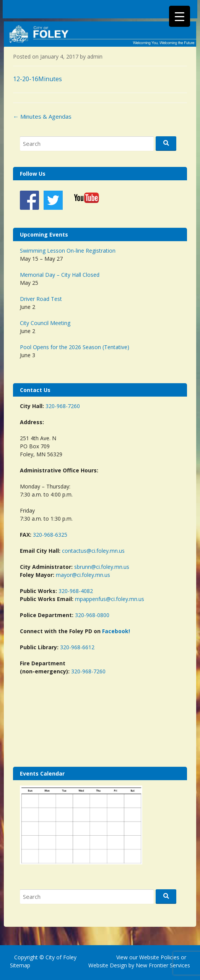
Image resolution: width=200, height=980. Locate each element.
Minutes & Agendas (42, 116)
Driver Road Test (41, 299)
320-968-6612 (77, 647)
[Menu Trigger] (180, 16)
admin (95, 56)
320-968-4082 (76, 591)
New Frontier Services (163, 965)
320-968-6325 (50, 535)
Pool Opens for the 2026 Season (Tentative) (75, 347)
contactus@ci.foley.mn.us (93, 551)
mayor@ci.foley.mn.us (83, 575)
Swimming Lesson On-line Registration (68, 251)
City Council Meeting (45, 323)
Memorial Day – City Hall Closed (60, 275)
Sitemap (20, 965)
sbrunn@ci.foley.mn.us (102, 567)
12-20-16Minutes (37, 79)
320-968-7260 (63, 406)
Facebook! (116, 631)
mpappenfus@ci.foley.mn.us (110, 599)
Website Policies (159, 957)
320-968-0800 (92, 615)
